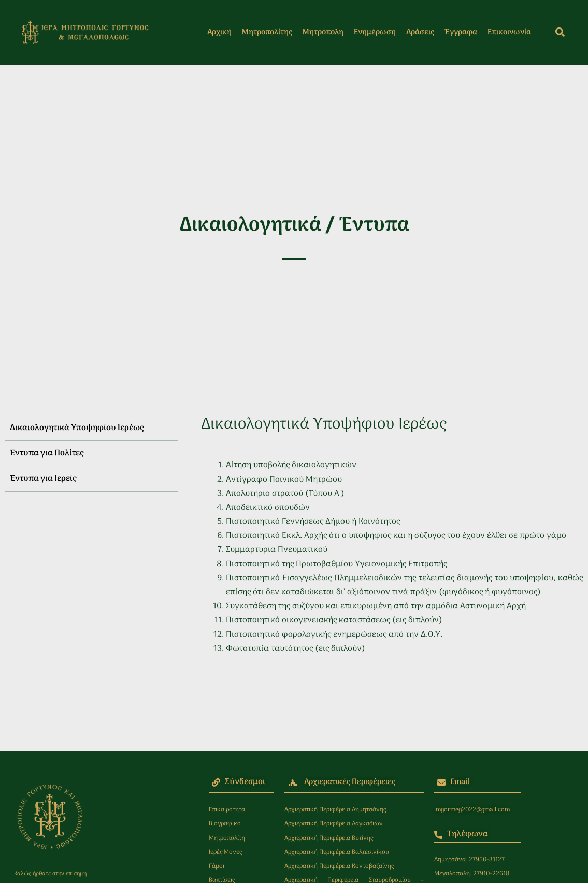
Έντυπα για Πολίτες (47, 453)
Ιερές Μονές (225, 852)
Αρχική (219, 32)
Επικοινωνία (509, 32)
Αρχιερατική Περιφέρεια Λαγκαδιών (334, 824)
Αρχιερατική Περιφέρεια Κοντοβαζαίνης (339, 866)
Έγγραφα (461, 32)
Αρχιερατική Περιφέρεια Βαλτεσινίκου (337, 852)
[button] (560, 32)
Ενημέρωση (375, 32)
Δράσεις (420, 32)
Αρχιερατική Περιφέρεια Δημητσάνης (335, 810)
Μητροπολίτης (267, 32)
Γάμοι (217, 866)
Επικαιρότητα (227, 810)
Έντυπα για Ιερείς (43, 479)
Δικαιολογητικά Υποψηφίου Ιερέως (77, 428)
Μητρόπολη (323, 32)
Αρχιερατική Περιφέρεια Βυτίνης (329, 838)
